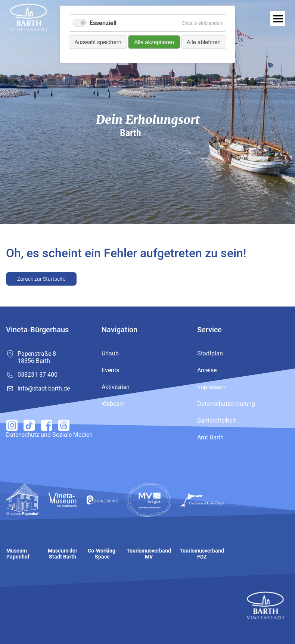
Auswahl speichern (98, 42)
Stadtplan (210, 353)
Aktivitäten (116, 387)
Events (110, 370)
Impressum (212, 387)
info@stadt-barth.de (44, 388)
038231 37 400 (38, 375)
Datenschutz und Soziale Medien (49, 435)
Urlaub (110, 353)
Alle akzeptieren (154, 42)
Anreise (207, 370)
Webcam (113, 404)
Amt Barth (210, 437)
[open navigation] (278, 19)
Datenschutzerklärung (226, 404)
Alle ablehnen (204, 42)
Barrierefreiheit (216, 421)
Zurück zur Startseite (41, 279)
